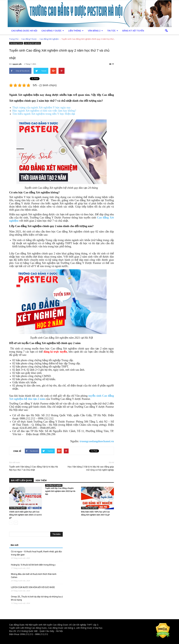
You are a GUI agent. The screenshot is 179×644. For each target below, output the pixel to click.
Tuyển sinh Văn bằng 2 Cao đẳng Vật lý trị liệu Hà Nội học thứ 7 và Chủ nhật (33, 468)
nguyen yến (17, 64)
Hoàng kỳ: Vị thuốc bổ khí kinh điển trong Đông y (33, 565)
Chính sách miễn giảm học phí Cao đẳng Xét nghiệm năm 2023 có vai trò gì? (25, 515)
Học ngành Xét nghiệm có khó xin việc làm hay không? (44, 111)
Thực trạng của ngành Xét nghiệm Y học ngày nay (42, 107)
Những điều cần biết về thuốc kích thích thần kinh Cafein (34, 576)
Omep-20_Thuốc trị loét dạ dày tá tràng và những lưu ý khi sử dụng (37, 598)
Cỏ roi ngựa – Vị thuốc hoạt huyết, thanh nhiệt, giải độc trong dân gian (36, 553)
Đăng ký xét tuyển (133, 31)
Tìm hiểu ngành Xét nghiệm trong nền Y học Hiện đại (44, 114)
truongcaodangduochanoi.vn (97, 441)
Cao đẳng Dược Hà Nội (21, 625)
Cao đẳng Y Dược (53, 31)
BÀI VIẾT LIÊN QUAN (21, 480)
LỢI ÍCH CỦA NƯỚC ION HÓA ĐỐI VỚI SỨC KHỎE (33, 587)
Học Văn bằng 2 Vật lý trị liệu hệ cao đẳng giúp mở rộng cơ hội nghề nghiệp (91, 468)
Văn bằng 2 (95, 31)
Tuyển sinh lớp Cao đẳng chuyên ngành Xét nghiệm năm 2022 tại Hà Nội (60, 491)
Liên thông (76, 31)
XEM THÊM (41, 480)
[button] (166, 31)
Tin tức (113, 31)
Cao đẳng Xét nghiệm (32, 43)
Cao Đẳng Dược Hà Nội (24, 31)
